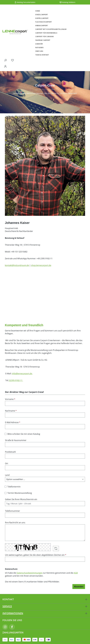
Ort (7, 463)
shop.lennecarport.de (41, 265)
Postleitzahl (10, 452)
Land (7, 475)
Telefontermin (14, 487)
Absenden (79, 587)
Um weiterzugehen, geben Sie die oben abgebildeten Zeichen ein (36, 555)
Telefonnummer (12, 511)
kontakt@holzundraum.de (17, 265)
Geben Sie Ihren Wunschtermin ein (21, 499)
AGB (76, 573)
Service (7, 606)
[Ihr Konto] (5, 66)
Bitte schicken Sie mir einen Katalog (24, 434)
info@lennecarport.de (22, 374)
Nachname (11, 411)
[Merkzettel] (12, 60)
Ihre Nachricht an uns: (15, 522)
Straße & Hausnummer (16, 440)
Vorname (10, 399)
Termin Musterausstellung (20, 493)
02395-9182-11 (16, 380)
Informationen (13, 613)
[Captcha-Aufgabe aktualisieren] (56, 548)
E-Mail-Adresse (13, 422)
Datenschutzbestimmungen (30, 573)
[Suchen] (5, 60)
